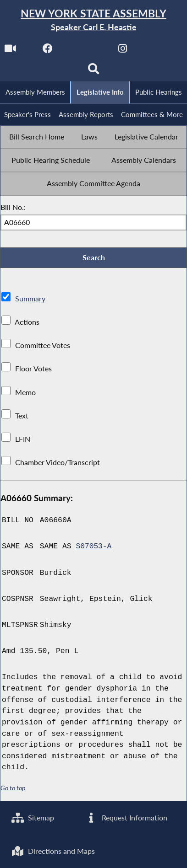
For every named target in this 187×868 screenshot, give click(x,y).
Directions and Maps (53, 851)
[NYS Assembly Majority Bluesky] (75, 72)
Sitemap (33, 817)
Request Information (126, 817)
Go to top (13, 789)
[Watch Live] (29, 51)
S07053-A (94, 548)
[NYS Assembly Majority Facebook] (66, 51)
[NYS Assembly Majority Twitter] (104, 51)
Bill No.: (13, 208)
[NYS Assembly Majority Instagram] (141, 51)
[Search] (112, 72)
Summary (30, 300)
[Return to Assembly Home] (93, 20)
